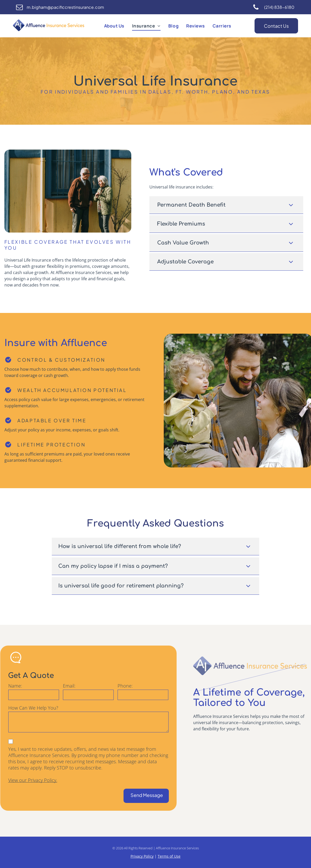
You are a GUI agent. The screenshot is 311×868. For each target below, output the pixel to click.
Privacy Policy (142, 856)
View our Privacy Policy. (33, 780)
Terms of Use (169, 856)
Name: (15, 686)
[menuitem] (114, 26)
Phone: (125, 686)
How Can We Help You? (33, 708)
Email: (69, 686)
